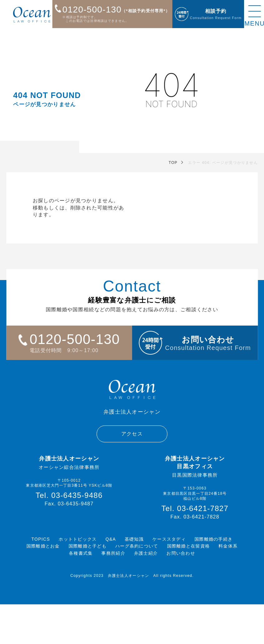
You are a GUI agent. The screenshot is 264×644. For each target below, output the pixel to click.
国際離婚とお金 (43, 546)
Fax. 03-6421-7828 (195, 517)
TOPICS (41, 539)
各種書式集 (81, 553)
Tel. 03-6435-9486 (69, 495)
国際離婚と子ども (88, 546)
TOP (173, 163)
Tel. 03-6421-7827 (195, 509)
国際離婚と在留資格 (189, 546)
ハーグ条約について (137, 546)
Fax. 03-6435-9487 (69, 504)
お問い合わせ (181, 553)
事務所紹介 (113, 553)
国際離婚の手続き (214, 539)
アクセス (132, 434)
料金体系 (228, 546)
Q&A (111, 539)
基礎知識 (134, 539)
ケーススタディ (169, 539)
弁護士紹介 (146, 553)
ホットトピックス (78, 539)
